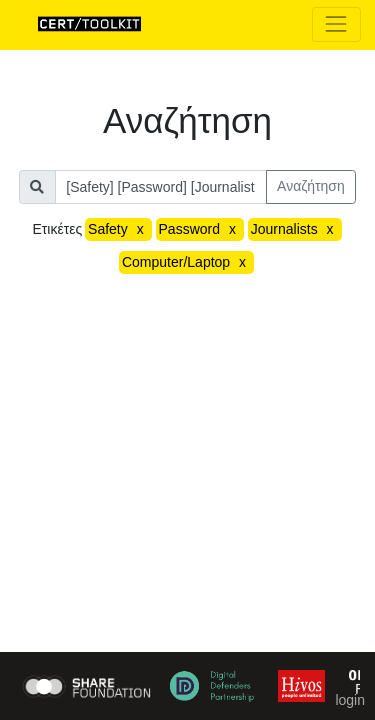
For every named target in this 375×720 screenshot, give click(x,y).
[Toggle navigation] (336, 24)
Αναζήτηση (311, 186)
